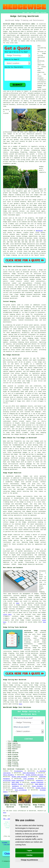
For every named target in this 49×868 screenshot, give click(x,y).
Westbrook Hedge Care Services (17, 707)
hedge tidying (31, 659)
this (18, 603)
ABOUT (32, 13)
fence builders (37, 786)
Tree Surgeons (8, 844)
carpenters (40, 780)
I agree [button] (29, 850)
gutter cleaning (18, 788)
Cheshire (36, 668)
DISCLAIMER (44, 13)
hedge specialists (29, 244)
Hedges (41, 167)
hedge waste (7, 222)
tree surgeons (29, 779)
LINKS (28, 13)
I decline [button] (29, 855)
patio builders (8, 775)
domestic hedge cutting (22, 651)
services (12, 253)
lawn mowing (39, 784)
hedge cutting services (27, 33)
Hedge (5, 231)
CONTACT (37, 13)
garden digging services (35, 775)
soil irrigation (21, 790)
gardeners (15, 786)
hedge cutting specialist (42, 55)
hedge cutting (25, 653)
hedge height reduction (37, 488)
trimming (18, 195)
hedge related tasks (15, 668)
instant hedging (9, 314)
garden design (41, 788)
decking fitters (17, 784)
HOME (24, 13)
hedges (43, 358)
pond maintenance (29, 773)
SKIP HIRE (15, 782)
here (20, 704)
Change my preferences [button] (29, 860)
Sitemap (5, 842)
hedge (44, 91)
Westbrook (39, 231)
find (9, 683)
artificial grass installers (14, 780)
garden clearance (37, 782)
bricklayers (18, 771)
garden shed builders (19, 777)
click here (7, 615)
